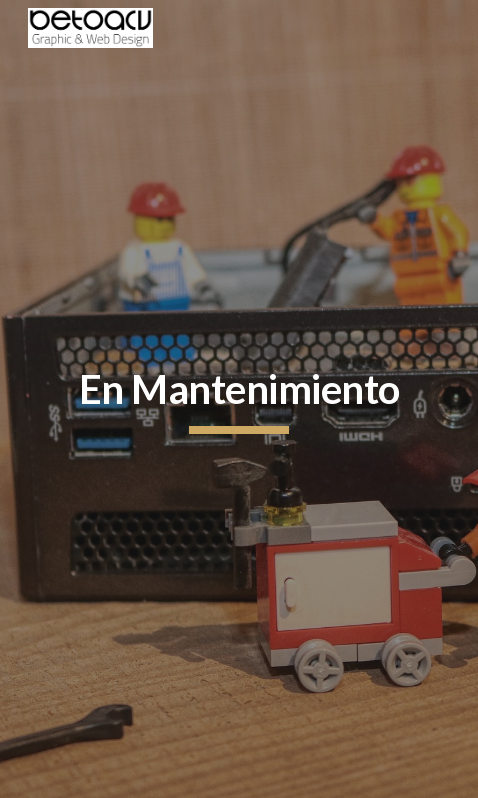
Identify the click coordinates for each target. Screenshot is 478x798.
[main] (239, 399)
